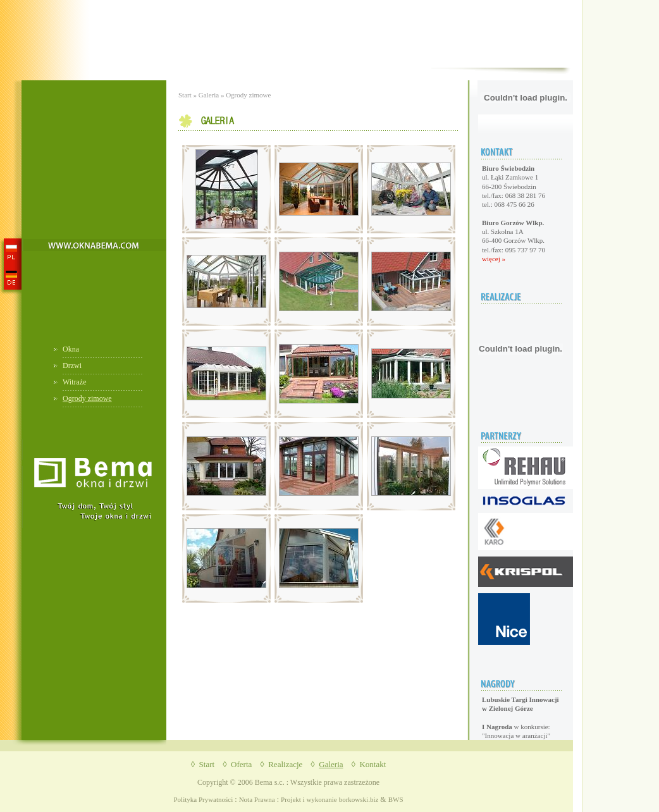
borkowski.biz (359, 799)
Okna (71, 349)
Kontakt (373, 764)
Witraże (75, 382)
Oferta (241, 764)
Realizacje (285, 764)
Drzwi (72, 366)
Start (185, 95)
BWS (396, 799)
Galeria (209, 95)
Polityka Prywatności (203, 799)
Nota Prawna (257, 799)
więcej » (494, 259)
